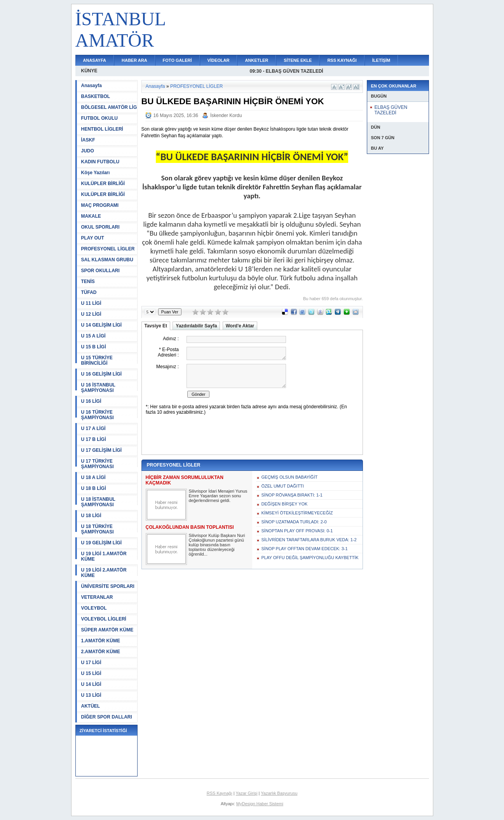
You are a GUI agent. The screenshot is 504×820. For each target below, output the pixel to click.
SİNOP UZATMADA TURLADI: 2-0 (294, 522)
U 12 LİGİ (91, 314)
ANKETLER (256, 60)
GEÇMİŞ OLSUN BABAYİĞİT (290, 477)
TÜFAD (89, 292)
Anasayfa (92, 86)
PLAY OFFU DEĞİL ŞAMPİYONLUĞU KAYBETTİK (310, 558)
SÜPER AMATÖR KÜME (107, 630)
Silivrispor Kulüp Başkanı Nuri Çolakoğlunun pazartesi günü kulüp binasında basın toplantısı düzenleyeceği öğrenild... (217, 545)
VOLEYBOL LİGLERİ (104, 619)
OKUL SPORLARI (100, 227)
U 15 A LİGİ (93, 336)
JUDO (88, 151)
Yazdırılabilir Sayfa (196, 326)
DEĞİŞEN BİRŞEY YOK (285, 504)
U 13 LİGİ (91, 695)
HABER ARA (134, 60)
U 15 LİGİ (91, 673)
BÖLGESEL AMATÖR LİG (109, 107)
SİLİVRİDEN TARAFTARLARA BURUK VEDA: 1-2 (309, 540)
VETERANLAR (97, 597)
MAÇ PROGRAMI (100, 205)
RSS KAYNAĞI (342, 60)
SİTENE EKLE (298, 60)
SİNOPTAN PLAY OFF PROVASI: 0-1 (297, 531)
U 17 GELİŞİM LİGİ (102, 450)
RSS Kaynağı (220, 793)
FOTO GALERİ (177, 60)
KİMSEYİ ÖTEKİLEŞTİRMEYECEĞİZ (297, 513)
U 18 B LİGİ (94, 488)
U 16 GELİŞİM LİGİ (102, 374)
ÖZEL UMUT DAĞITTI (283, 486)
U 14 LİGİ (91, 684)
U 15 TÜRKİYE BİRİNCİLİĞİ (97, 360)
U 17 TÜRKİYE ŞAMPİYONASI (98, 464)
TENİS (88, 281)
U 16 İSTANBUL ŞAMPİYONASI (98, 388)
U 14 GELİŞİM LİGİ (102, 325)
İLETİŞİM (381, 60)
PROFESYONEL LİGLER (108, 249)
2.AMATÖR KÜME (101, 652)
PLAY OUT (93, 238)
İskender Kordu (226, 115)
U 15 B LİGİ (94, 347)
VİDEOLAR (219, 60)
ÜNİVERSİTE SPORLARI (108, 586)
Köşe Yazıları (96, 173)
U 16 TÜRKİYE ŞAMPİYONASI (98, 415)
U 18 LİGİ (91, 516)
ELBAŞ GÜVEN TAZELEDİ (391, 110)
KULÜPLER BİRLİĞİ (103, 184)
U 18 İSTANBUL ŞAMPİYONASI (98, 502)
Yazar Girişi (247, 793)
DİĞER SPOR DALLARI (107, 717)
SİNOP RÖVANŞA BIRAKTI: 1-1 (292, 495)
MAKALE (91, 216)
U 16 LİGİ (91, 401)
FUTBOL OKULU (99, 118)
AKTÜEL (91, 706)
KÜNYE (89, 71)
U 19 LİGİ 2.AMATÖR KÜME (104, 573)
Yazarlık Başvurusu (279, 793)
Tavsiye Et (156, 326)
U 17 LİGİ (91, 663)
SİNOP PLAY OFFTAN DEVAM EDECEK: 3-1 (305, 549)
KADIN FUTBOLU (100, 162)
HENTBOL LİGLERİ (102, 129)
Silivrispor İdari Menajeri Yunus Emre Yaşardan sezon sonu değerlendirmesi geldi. (218, 496)
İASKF (88, 140)
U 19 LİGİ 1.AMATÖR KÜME (104, 556)
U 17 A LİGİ (93, 428)
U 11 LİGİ (91, 303)
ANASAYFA (95, 60)
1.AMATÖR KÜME (101, 641)
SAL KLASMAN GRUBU (107, 260)
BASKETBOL (96, 96)
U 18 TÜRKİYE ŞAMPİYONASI (98, 529)
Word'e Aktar (240, 326)
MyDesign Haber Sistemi (260, 804)
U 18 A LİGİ (93, 477)
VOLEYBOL (94, 608)
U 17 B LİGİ (94, 439)
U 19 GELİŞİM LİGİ (102, 543)
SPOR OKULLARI (100, 271)
